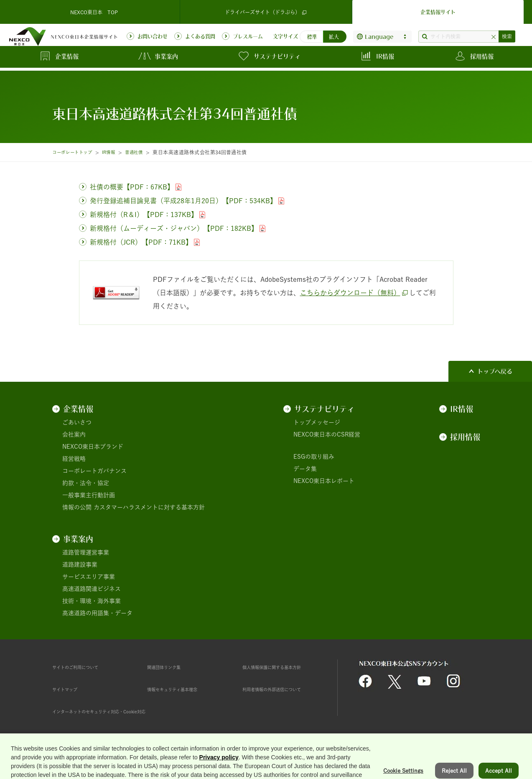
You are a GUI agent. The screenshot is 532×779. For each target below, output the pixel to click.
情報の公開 (77, 507)
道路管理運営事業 (86, 552)
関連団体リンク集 (171, 667)
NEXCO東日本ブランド (93, 447)
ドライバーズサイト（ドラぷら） (266, 10)
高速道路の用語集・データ (97, 613)
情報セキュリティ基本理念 (182, 689)
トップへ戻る (495, 371)
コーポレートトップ (76, 152)
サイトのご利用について (84, 667)
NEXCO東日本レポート (324, 481)
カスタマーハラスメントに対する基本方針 (149, 507)
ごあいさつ (77, 422)
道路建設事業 (80, 564)
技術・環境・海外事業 (92, 601)
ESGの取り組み (314, 457)
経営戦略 (74, 459)
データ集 (305, 469)
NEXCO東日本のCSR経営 (327, 434)
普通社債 (145, 152)
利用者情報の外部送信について (283, 689)
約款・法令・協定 (86, 483)
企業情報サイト (438, 10)
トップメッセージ (317, 422)
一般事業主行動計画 (89, 495)
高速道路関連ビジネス (92, 589)
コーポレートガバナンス (94, 471)
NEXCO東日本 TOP (94, 10)
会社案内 (74, 434)
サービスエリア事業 (89, 577)
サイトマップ (70, 689)
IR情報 (117, 152)
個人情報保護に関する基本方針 (283, 667)
